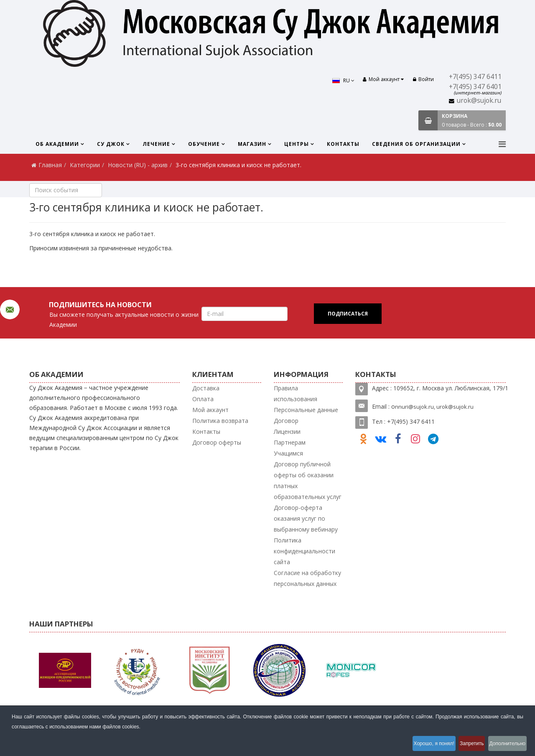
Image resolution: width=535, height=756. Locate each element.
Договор (286, 421)
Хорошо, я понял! (418, 745)
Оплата (203, 399)
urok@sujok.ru (479, 101)
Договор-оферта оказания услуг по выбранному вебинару (306, 518)
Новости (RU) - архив (138, 165)
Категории (85, 165)
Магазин (252, 144)
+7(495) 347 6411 (475, 77)
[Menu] (502, 144)
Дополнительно (505, 745)
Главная (50, 165)
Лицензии (287, 431)
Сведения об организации (416, 144)
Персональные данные (306, 410)
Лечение (156, 144)
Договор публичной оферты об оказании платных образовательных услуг (308, 480)
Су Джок (111, 144)
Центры (297, 144)
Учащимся (288, 453)
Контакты (343, 144)
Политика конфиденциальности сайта (304, 551)
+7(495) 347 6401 (475, 87)
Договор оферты (217, 442)
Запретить (463, 745)
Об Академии (57, 144)
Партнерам (290, 442)
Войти (423, 79)
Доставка (206, 388)
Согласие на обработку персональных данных (307, 578)
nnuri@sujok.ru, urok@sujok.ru (434, 407)
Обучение (204, 144)
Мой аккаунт (210, 410)
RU (338, 80)
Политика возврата (220, 421)
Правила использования (296, 393)
